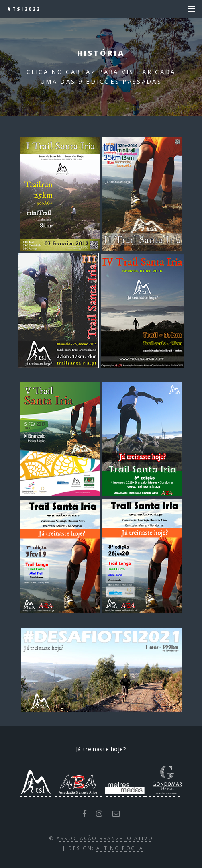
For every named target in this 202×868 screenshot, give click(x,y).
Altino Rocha (120, 848)
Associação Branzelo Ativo (105, 838)
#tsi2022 (24, 9)
